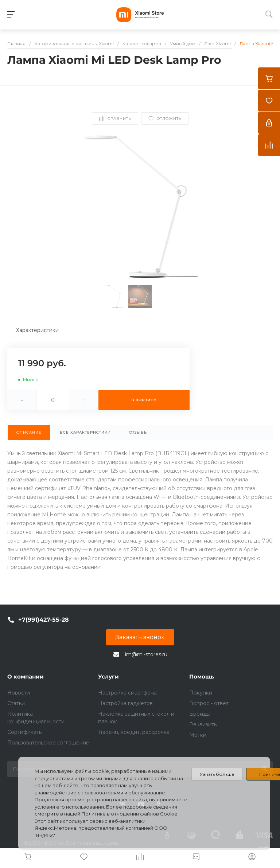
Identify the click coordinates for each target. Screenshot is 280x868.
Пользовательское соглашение (48, 743)
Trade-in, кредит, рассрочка (134, 732)
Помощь (202, 677)
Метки (198, 735)
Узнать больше (217, 774)
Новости (19, 693)
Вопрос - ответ (209, 703)
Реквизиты (203, 724)
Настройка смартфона (127, 693)
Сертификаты (25, 732)
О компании (26, 677)
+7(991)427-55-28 (44, 620)
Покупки (201, 693)
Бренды (200, 714)
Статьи (16, 703)
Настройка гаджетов (125, 703)
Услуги (108, 677)
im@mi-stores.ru (146, 654)
